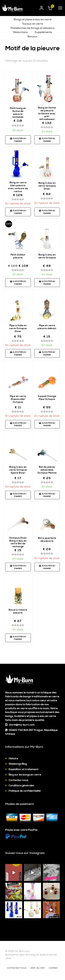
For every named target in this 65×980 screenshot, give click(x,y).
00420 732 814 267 (21, 730)
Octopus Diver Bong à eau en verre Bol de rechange (18, 542)
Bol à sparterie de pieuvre (47, 540)
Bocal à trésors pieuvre (18, 611)
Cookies (53, 968)
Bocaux (32, 36)
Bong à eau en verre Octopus (47, 256)
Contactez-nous (18, 780)
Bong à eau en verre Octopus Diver (47, 186)
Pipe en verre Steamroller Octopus (18, 399)
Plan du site (38, 968)
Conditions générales (21, 786)
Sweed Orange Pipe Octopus (47, 398)
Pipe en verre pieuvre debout (47, 327)
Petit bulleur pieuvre (18, 256)
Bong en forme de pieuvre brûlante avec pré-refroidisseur (47, 114)
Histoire (13, 759)
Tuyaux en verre (32, 24)
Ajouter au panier (18, 140)
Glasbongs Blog (18, 764)
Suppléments (43, 32)
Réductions (20, 32)
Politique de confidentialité (25, 791)
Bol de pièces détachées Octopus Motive (47, 470)
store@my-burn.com (22, 725)
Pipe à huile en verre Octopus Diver (18, 328)
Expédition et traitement (24, 769)
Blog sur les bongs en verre (25, 775)
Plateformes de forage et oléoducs (33, 28)
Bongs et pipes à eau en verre (33, 19)
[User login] (42, 7)
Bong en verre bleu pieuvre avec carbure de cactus (18, 187)
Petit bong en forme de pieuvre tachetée (18, 113)
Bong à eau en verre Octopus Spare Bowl (18, 470)
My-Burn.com (22, 951)
